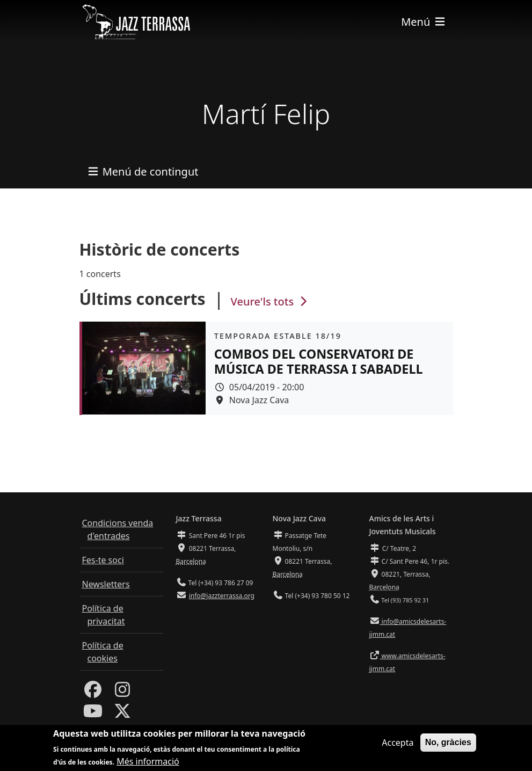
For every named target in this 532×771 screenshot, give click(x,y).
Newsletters (106, 584)
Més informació (148, 762)
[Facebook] (93, 693)
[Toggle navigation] (424, 22)
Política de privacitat (104, 615)
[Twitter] (122, 714)
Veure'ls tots (271, 301)
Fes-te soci (103, 560)
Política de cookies (103, 652)
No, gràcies (448, 743)
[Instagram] (122, 693)
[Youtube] (93, 714)
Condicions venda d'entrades (118, 529)
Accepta (398, 744)
